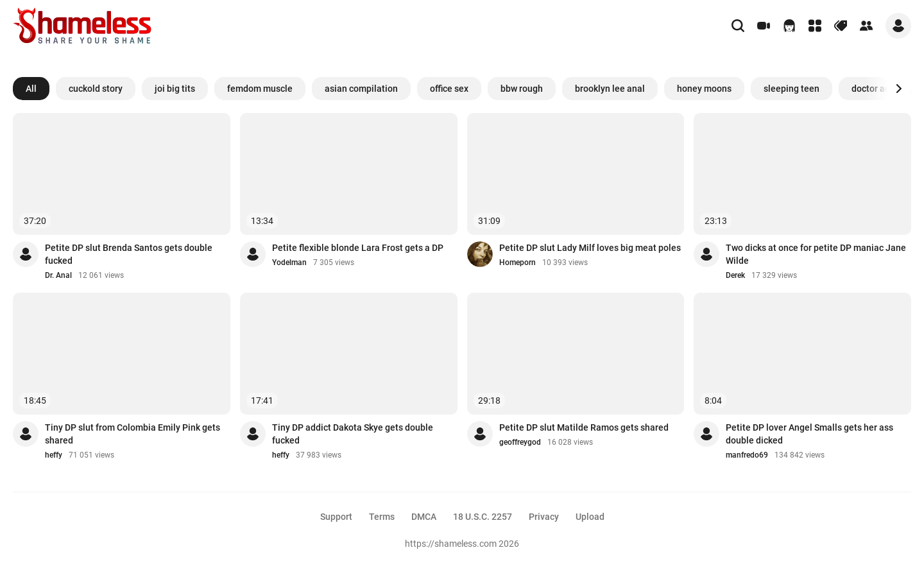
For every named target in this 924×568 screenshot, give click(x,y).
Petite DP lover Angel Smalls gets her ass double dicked (809, 434)
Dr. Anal (58, 275)
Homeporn (518, 262)
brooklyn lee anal (610, 89)
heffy (54, 455)
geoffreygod (520, 442)
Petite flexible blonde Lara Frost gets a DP (358, 248)
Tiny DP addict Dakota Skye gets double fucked (353, 434)
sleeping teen (791, 89)
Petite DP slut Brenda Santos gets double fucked (129, 254)
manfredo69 (747, 455)
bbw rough (522, 89)
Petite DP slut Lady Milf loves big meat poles (590, 248)
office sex (449, 89)
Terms (382, 517)
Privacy (544, 517)
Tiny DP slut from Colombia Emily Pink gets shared (133, 434)
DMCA (424, 517)
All (31, 89)
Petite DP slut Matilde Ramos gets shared (584, 427)
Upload (590, 517)
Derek (735, 275)
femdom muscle (260, 89)
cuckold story (96, 89)
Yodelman (289, 262)
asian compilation (361, 89)
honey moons (704, 89)
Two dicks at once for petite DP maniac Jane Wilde (816, 254)
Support (336, 517)
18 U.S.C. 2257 (483, 517)
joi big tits (175, 89)
